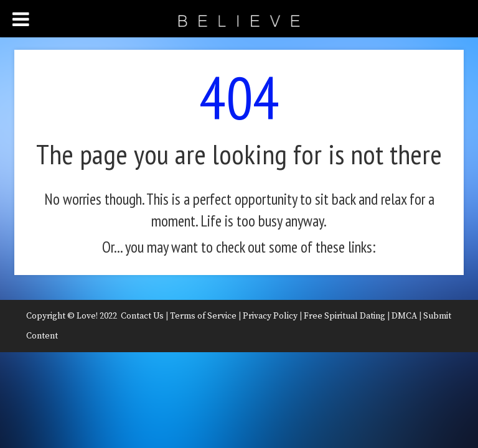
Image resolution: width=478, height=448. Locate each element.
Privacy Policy (270, 316)
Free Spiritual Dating (344, 316)
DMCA (404, 316)
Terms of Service (203, 316)
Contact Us (142, 316)
